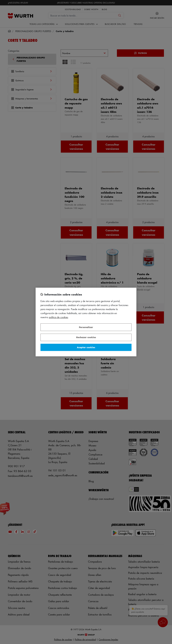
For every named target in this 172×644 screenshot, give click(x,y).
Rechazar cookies (86, 337)
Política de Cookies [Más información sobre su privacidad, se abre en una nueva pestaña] (59, 317)
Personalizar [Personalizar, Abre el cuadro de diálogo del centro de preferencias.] (86, 327)
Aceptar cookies (86, 347)
